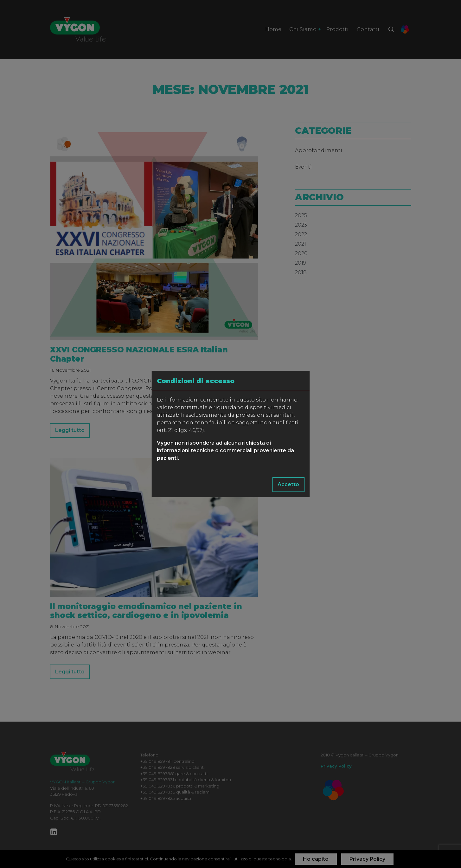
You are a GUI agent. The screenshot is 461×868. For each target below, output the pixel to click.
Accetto (288, 484)
